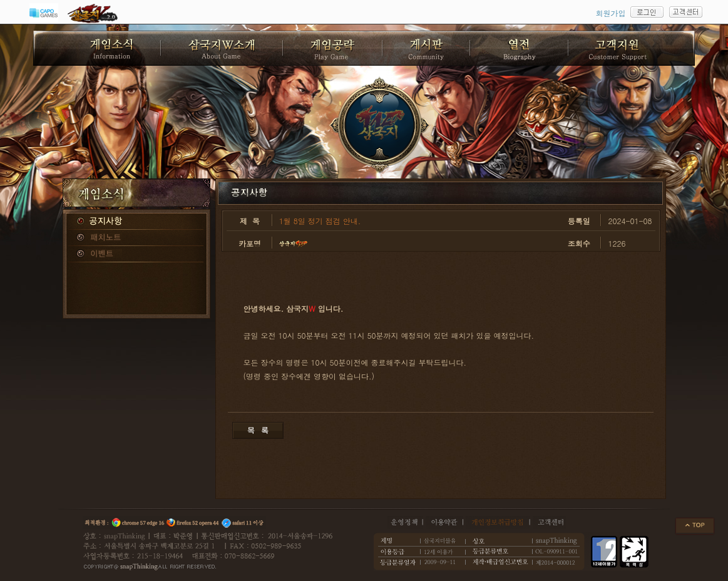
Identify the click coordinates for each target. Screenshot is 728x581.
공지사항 (136, 222)
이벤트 (136, 254)
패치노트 (136, 238)
